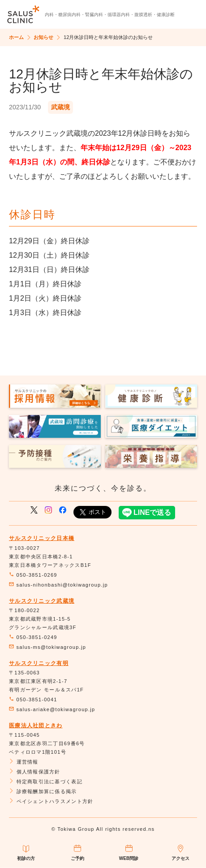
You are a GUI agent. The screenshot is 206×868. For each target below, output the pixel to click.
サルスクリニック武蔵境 (42, 601)
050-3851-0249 (33, 637)
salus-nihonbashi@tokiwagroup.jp (58, 585)
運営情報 (24, 762)
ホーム (16, 37)
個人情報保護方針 (35, 772)
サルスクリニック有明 (39, 663)
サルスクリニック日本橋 (42, 538)
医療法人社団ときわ (36, 725)
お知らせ (43, 37)
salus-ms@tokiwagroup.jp (47, 647)
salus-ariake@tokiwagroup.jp (52, 709)
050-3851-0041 (33, 700)
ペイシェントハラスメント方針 (51, 801)
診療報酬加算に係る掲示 (43, 791)
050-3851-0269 (33, 575)
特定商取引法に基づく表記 (46, 782)
